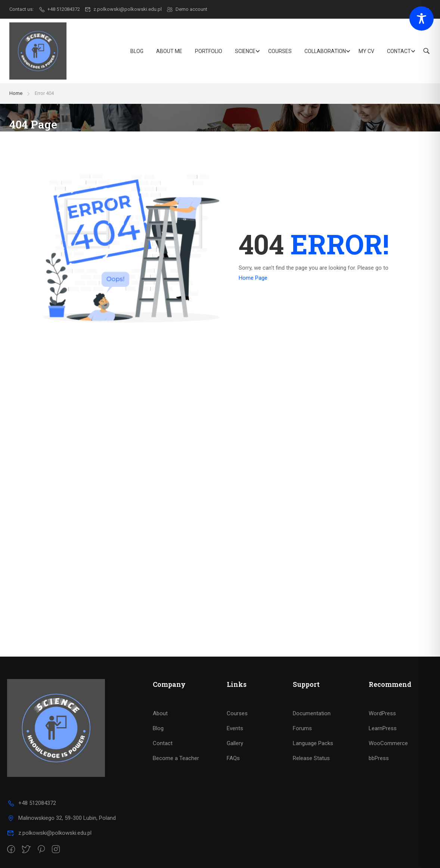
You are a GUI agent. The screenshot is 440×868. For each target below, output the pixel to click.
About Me (169, 51)
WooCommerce (388, 743)
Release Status (311, 758)
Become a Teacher (176, 758)
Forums (302, 728)
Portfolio (209, 51)
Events (235, 728)
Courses (280, 51)
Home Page (253, 278)
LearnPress (383, 728)
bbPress (379, 758)
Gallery (235, 743)
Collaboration (325, 51)
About (160, 713)
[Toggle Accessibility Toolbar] (422, 18)
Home (16, 93)
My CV (366, 51)
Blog (137, 51)
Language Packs (313, 743)
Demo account (187, 9)
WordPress (382, 713)
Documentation (312, 713)
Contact (399, 51)
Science (245, 51)
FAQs (233, 758)
